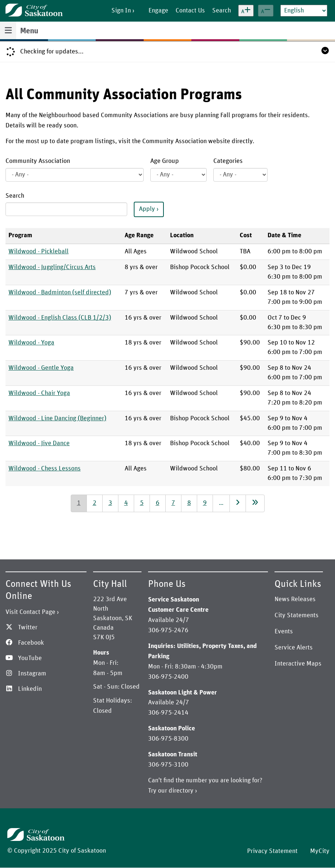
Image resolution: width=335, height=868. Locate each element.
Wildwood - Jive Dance (39, 443)
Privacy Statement (272, 851)
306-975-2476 (168, 630)
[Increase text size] (246, 11)
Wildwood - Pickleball (38, 252)
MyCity (320, 851)
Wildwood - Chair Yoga (39, 393)
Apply (147, 209)
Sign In (121, 11)
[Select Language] (304, 11)
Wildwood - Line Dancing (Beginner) (57, 418)
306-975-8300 (168, 739)
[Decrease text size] (266, 11)
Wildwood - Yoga (31, 343)
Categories (228, 161)
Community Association (38, 161)
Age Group (165, 161)
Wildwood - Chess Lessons (45, 469)
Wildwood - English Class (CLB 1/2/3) (60, 318)
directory (181, 791)
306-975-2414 (168, 713)
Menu (29, 31)
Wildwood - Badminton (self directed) (60, 293)
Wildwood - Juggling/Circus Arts (52, 267)
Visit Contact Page (30, 612)
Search (15, 196)
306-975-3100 (168, 765)
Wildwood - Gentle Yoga (41, 368)
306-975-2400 (168, 677)
